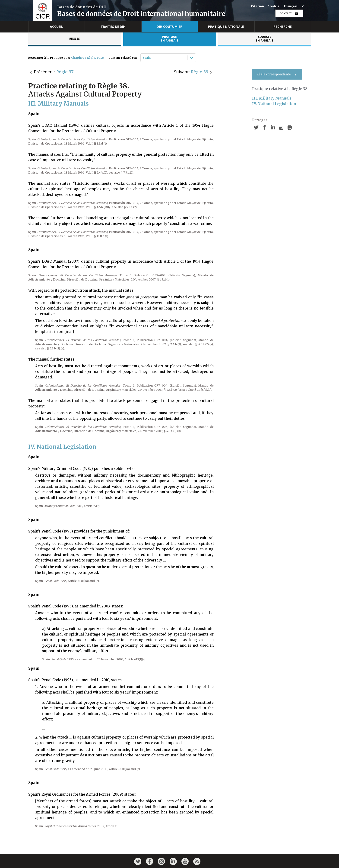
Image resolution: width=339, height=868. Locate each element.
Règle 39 (200, 72)
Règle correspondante (277, 74)
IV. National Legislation (274, 104)
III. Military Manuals (272, 98)
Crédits (274, 6)
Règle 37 (65, 72)
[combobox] (143, 58)
